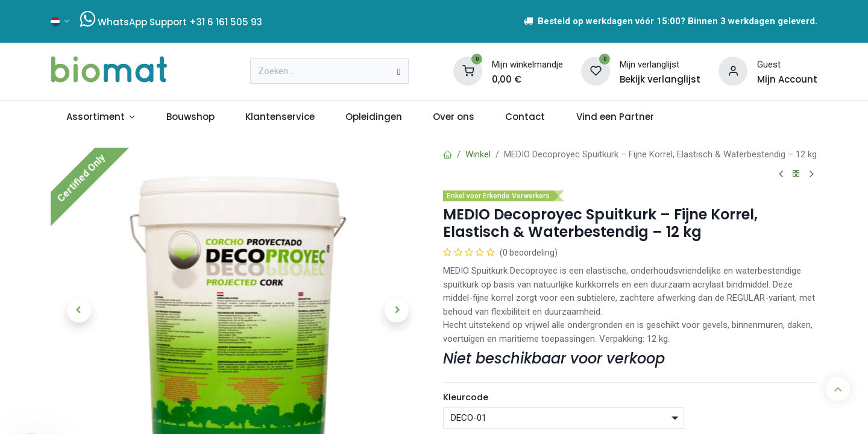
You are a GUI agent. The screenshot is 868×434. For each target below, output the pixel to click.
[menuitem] (101, 117)
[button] (79, 310)
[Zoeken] (399, 71)
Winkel (478, 154)
